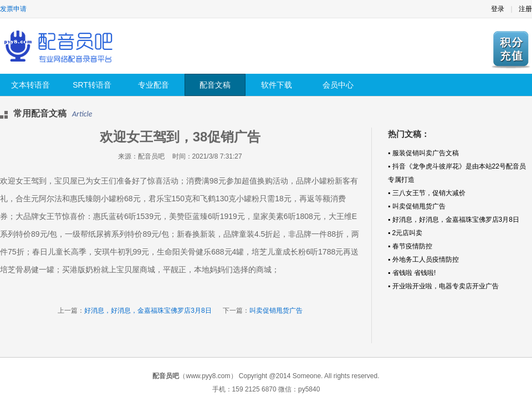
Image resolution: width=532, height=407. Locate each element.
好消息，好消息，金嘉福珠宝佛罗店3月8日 (148, 311)
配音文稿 (215, 85)
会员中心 (338, 85)
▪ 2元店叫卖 (405, 233)
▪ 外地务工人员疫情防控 (423, 260)
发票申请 (13, 9)
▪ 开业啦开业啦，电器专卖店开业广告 (443, 286)
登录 (498, 9)
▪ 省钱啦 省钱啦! (412, 273)
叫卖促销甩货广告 (276, 311)
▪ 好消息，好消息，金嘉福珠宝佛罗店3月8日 (454, 220)
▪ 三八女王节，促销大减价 (427, 193)
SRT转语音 (92, 85)
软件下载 (277, 85)
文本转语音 (30, 85)
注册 (525, 9)
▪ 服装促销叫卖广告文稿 (423, 153)
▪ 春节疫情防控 (410, 246)
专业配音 (154, 85)
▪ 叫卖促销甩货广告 (417, 206)
